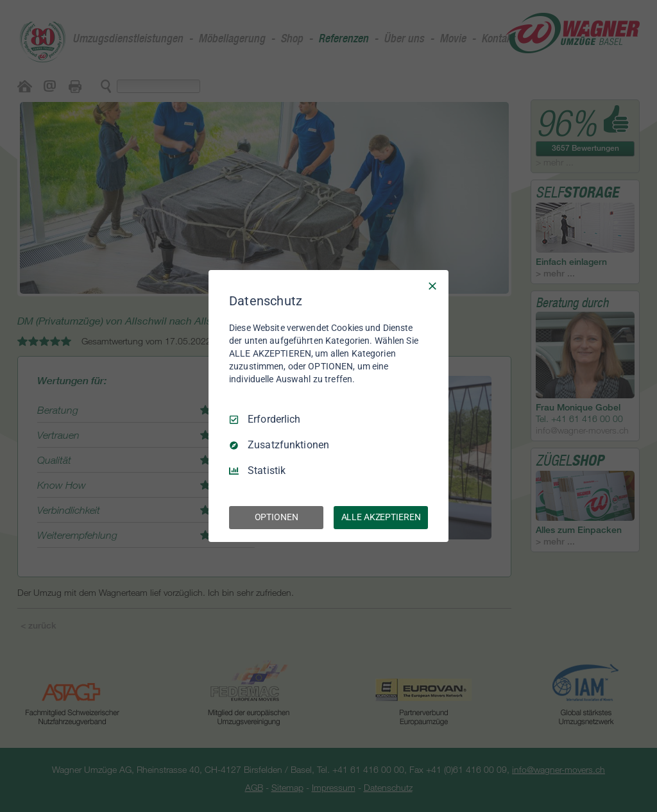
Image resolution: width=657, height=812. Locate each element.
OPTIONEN (277, 517)
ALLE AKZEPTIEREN (381, 517)
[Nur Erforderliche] (432, 286)
